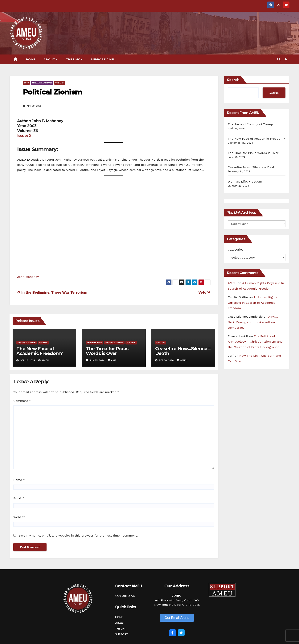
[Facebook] (173, 633)
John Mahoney (28, 277)
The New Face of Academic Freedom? (39, 351)
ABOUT (120, 623)
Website (19, 517)
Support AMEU (103, 59)
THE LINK (121, 628)
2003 (26, 83)
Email (19, 498)
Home (31, 59)
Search (233, 80)
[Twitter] (181, 633)
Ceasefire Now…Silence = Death (183, 351)
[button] (279, 59)
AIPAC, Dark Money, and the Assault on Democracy (253, 322)
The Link (73, 59)
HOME (119, 617)
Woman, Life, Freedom (245, 181)
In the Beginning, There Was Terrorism (52, 292)
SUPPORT (122, 634)
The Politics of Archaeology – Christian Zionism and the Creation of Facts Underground (255, 342)
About (50, 59)
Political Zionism (53, 92)
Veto (204, 292)
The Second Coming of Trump (250, 124)
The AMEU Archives (42, 83)
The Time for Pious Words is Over (107, 351)
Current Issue (95, 343)
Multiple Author (27, 343)
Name (19, 480)
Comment (22, 401)
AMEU (44, 360)
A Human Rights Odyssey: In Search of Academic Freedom (253, 303)
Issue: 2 (24, 136)
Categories (236, 250)
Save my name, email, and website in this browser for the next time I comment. (78, 535)
